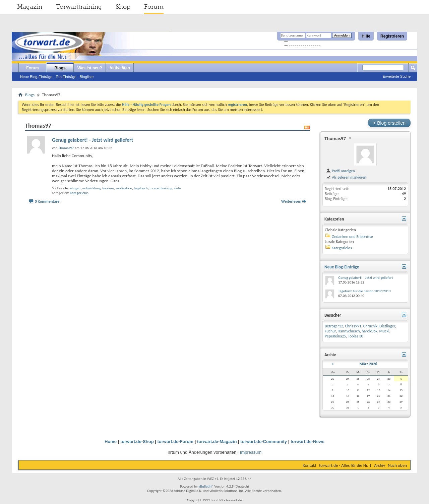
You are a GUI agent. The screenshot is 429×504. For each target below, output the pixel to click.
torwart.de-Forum (176, 442)
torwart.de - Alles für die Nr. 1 (345, 465)
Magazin (30, 7)
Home (111, 442)
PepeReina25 (335, 336)
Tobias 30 (356, 336)
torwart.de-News (308, 442)
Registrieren (392, 36)
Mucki (384, 331)
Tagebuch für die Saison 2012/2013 (364, 291)
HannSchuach (349, 331)
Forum (154, 7)
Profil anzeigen (340, 171)
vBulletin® (206, 486)
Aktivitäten (120, 68)
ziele (177, 188)
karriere (108, 188)
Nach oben (397, 465)
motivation (124, 188)
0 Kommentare (47, 201)
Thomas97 (335, 138)
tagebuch (141, 188)
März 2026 (369, 364)
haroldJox (370, 331)
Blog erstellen (389, 123)
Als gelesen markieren (346, 177)
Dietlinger (387, 326)
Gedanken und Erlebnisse (352, 237)
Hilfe (366, 36)
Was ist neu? (90, 68)
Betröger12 (334, 326)
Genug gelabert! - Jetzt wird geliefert (93, 140)
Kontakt (310, 465)
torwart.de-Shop (137, 442)
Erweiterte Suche (396, 76)
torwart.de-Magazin (217, 442)
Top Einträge (66, 77)
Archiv (380, 465)
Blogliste (87, 77)
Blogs (60, 68)
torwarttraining (161, 188)
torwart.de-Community (264, 442)
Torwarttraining (79, 7)
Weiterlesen (291, 201)
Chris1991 (353, 326)
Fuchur (330, 331)
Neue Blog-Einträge (36, 77)
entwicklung (91, 188)
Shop (123, 7)
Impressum (251, 452)
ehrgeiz (75, 188)
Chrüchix (371, 326)
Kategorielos (79, 193)
